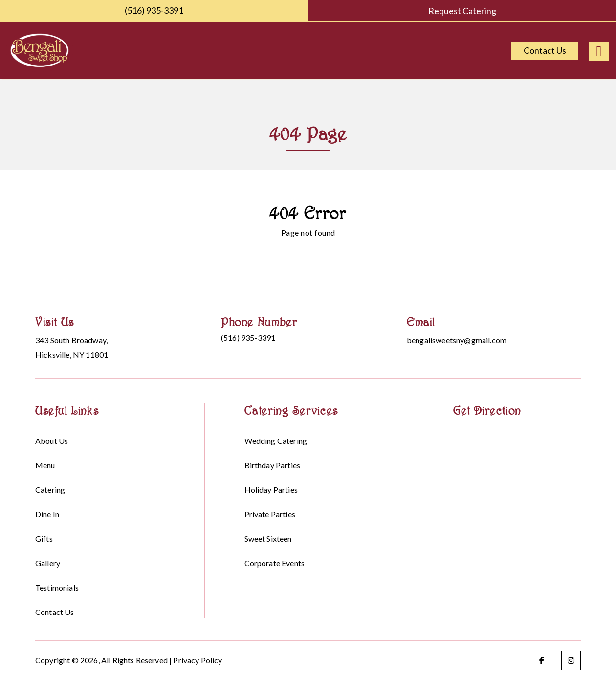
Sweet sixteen (268, 538)
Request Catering (462, 11)
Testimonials (57, 587)
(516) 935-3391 (154, 10)
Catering (50, 490)
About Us (52, 441)
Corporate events (275, 563)
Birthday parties (273, 465)
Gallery (48, 563)
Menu (45, 465)
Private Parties (270, 514)
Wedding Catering (276, 441)
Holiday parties (271, 490)
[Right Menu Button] (599, 51)
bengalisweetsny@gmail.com (457, 340)
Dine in (47, 514)
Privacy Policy (198, 660)
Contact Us (545, 50)
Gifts (44, 538)
